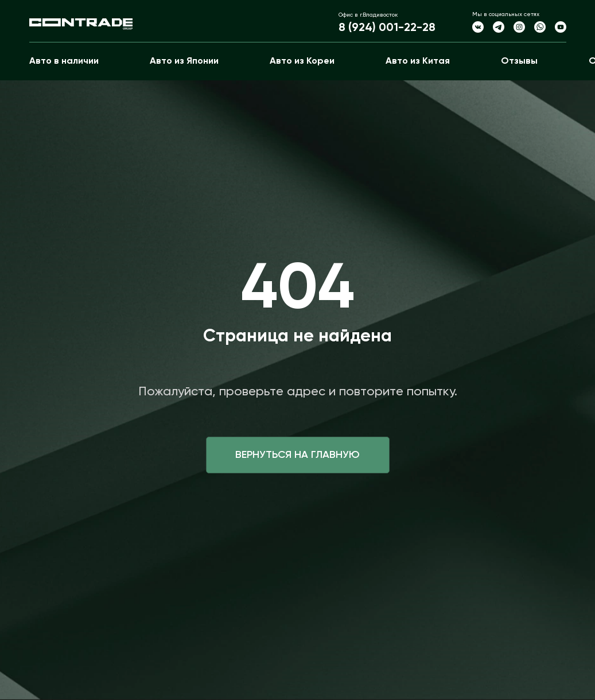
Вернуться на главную (297, 455)
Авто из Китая (418, 61)
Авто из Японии (184, 61)
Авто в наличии (64, 61)
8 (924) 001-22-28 (387, 28)
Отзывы (519, 61)
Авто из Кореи (302, 61)
